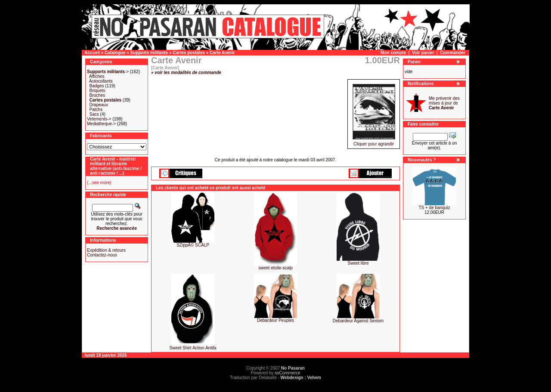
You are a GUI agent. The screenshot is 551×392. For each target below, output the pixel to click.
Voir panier (423, 53)
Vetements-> (99, 119)
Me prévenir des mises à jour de (444, 103)
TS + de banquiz (434, 208)
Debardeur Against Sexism (358, 321)
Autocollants (101, 81)
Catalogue (115, 53)
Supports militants (149, 53)
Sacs (94, 114)
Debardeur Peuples (275, 320)
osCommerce (287, 373)
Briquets (98, 91)
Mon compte (393, 53)
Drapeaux (99, 105)
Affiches (97, 76)
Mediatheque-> (101, 124)
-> (108, 72)
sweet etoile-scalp (275, 268)
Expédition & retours (106, 250)
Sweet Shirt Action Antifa (193, 348)
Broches (98, 95)
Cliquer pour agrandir (374, 142)
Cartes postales (189, 53)
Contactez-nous (102, 255)
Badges (97, 86)
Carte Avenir (222, 53)
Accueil (92, 53)
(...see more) (99, 183)
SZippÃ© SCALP (193, 245)
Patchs (96, 110)
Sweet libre (358, 263)
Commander (452, 53)
